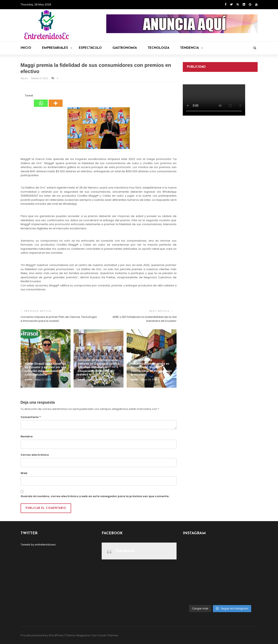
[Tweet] (24, 96)
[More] (56, 100)
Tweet (29, 95)
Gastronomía (125, 48)
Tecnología (158, 48)
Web (24, 473)
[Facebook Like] (22, 96)
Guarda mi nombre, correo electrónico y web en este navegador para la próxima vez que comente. (95, 496)
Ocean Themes (108, 635)
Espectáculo (90, 48)
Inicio (26, 48)
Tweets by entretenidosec (38, 545)
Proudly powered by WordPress (42, 635)
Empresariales (57, 48)
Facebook (125, 551)
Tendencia (192, 48)
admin (25, 78)
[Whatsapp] (41, 100)
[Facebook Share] (21, 96)
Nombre (27, 436)
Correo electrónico (35, 455)
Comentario (31, 417)
